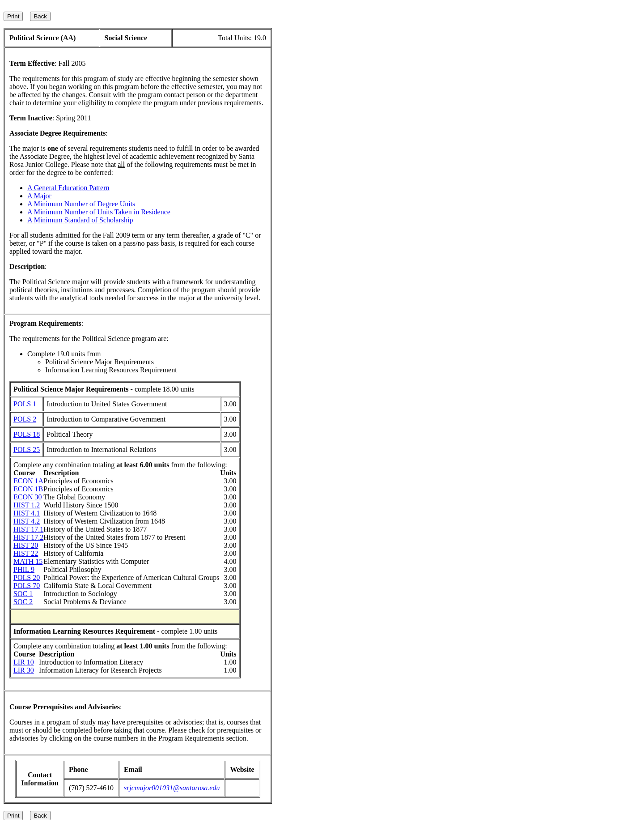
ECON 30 (28, 497)
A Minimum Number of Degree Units (81, 204)
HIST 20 (26, 545)
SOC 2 (23, 602)
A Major (39, 196)
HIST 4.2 (27, 521)
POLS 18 (27, 434)
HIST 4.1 (27, 513)
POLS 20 (27, 577)
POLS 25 (27, 450)
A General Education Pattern (68, 188)
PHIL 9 (24, 569)
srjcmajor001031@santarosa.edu (172, 788)
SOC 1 (23, 594)
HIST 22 (26, 553)
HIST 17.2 (28, 537)
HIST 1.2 (27, 505)
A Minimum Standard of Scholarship (80, 220)
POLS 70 (27, 586)
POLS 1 (25, 404)
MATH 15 (28, 561)
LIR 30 (24, 670)
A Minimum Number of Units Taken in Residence (99, 212)
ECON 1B (28, 489)
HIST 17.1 (28, 529)
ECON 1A (28, 481)
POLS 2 (25, 419)
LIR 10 (24, 662)
